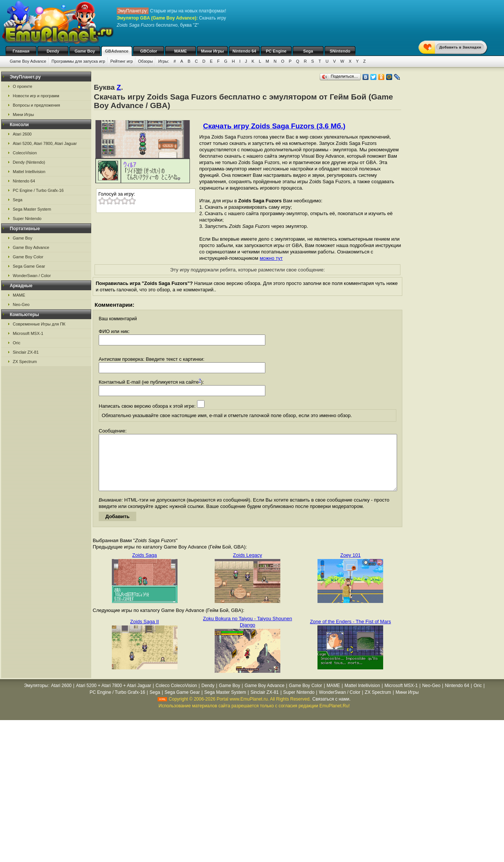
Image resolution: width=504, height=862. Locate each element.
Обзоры (146, 61)
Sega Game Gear (29, 266)
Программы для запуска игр (78, 61)
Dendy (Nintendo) (29, 162)
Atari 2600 (22, 134)
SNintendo (340, 51)
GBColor (148, 51)
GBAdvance (117, 51)
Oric (17, 343)
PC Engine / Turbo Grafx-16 (38, 190)
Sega (308, 51)
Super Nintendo (27, 219)
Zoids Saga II (145, 633)
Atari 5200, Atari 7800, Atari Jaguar (45, 143)
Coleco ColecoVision (176, 697)
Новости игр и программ (36, 96)
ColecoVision (25, 153)
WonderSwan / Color (32, 276)
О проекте (23, 86)
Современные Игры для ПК (39, 324)
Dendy (53, 51)
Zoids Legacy (247, 566)
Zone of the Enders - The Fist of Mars (351, 633)
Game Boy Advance (28, 61)
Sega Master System (32, 209)
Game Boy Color (28, 257)
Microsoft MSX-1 (28, 333)
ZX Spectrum (25, 362)
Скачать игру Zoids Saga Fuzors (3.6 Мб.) (274, 126)
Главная (21, 51)
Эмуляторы (36, 697)
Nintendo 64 (244, 51)
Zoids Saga (144, 566)
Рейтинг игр (122, 61)
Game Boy (85, 51)
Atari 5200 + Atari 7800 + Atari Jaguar (114, 697)
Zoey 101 (351, 566)
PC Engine (276, 51)
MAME (181, 51)
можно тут (271, 258)
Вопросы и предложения (36, 105)
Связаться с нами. (331, 710)
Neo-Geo (21, 304)
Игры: (163, 61)
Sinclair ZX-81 (26, 352)
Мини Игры (213, 51)
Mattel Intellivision (29, 172)
